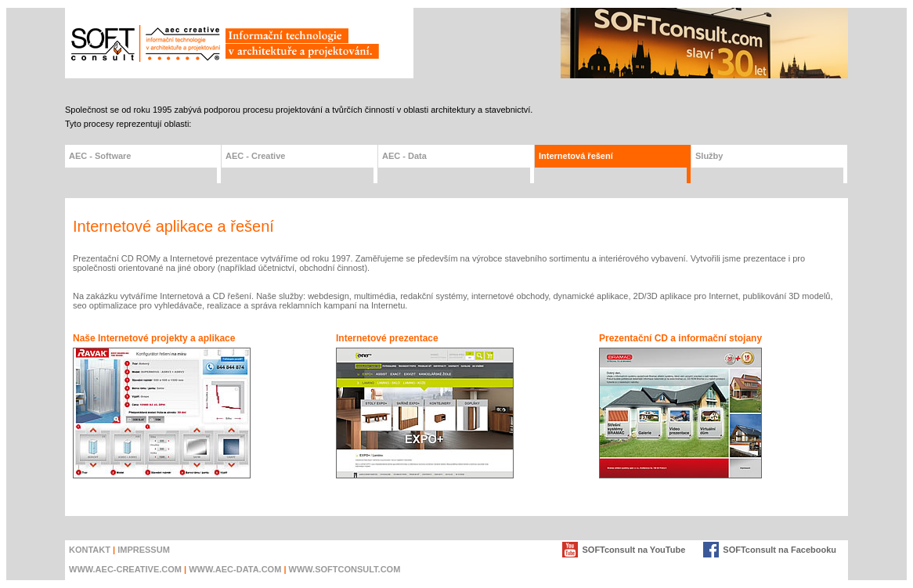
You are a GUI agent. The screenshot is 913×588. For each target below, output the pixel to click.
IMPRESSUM (144, 550)
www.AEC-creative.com (125, 569)
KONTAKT (90, 550)
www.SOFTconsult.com (345, 569)
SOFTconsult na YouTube (633, 550)
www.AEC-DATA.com (235, 569)
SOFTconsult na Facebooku (779, 550)
